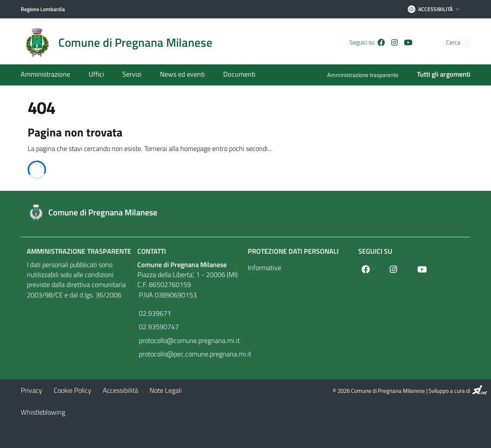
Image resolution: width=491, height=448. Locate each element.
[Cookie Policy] (72, 390)
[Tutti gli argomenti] (439, 75)
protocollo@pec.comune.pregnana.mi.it (190, 354)
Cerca (439, 42)
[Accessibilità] (120, 390)
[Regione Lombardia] (43, 9)
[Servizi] (132, 75)
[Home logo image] (121, 43)
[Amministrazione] (50, 75)
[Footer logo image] (245, 212)
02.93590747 (158, 327)
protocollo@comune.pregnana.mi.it (189, 341)
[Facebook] (368, 43)
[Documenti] (235, 75)
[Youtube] (395, 43)
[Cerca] (461, 43)
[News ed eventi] (182, 75)
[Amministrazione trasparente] (367, 76)
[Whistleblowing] (43, 412)
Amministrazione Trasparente (79, 251)
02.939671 (154, 313)
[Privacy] (31, 390)
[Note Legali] (166, 390)
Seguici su (375, 251)
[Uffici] (96, 75)
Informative (264, 268)
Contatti (152, 251)
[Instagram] (381, 43)
